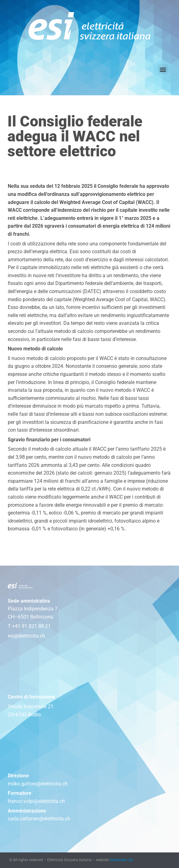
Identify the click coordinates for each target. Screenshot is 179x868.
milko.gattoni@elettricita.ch (38, 784)
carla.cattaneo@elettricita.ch (39, 819)
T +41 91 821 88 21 (29, 626)
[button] (163, 69)
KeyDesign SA (121, 860)
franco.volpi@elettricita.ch (36, 801)
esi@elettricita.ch (26, 636)
